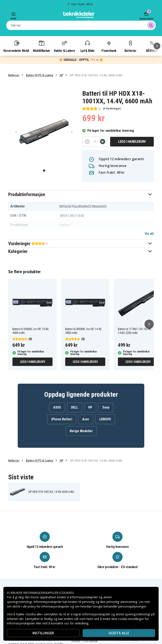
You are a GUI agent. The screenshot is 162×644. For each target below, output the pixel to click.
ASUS (57, 407)
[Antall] (95, 142)
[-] (87, 142)
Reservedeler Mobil (16, 46)
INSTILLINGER (43, 633)
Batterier (130, 46)
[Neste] (157, 46)
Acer (86, 419)
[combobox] (81, 25)
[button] (81, 194)
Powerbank (109, 46)
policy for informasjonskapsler (49, 606)
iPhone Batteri (62, 419)
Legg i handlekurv (132, 142)
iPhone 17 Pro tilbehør (85, 641)
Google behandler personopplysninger (119, 606)
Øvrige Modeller (81, 431)
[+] (103, 142)
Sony (106, 407)
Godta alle (119, 633)
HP (61, 75)
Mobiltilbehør (42, 46)
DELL (75, 407)
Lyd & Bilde (87, 46)
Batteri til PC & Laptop (39, 75)
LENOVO (105, 419)
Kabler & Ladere (65, 46)
